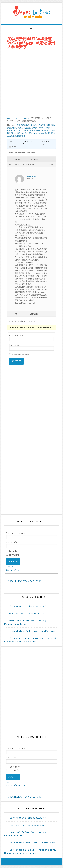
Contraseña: (14, 345)
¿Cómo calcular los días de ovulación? (27, 606)
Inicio (9, 118)
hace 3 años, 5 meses (41, 144)
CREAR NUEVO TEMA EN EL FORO (25, 581)
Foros (15, 118)
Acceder (16, 361)
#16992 (51, 165)
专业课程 (34, 125)
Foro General (24, 118)
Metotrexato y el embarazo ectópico (26, 613)
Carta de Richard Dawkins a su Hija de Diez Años (32, 631)
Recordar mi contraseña (21, 355)
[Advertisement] (31, 83)
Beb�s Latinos (31, 12)
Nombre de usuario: (17, 335)
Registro (10, 567)
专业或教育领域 (23, 125)
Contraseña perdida (16, 570)
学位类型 (42, 125)
